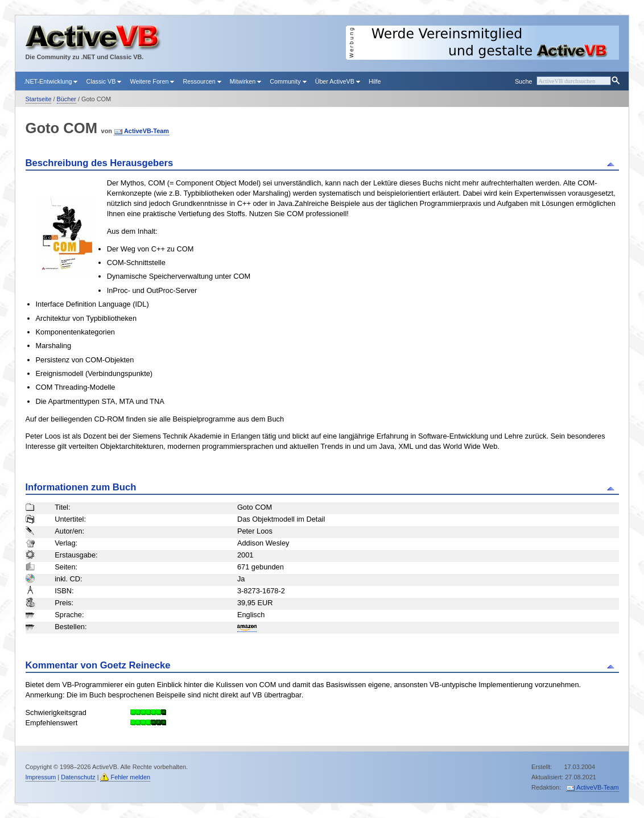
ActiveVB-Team (146, 131)
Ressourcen (202, 81)
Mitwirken (245, 81)
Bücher (67, 99)
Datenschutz (78, 777)
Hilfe (375, 81)
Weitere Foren (152, 81)
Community (288, 81)
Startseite (39, 99)
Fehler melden (130, 777)
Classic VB (104, 81)
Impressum (41, 777)
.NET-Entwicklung (51, 81)
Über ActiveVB (338, 81)
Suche (523, 81)
